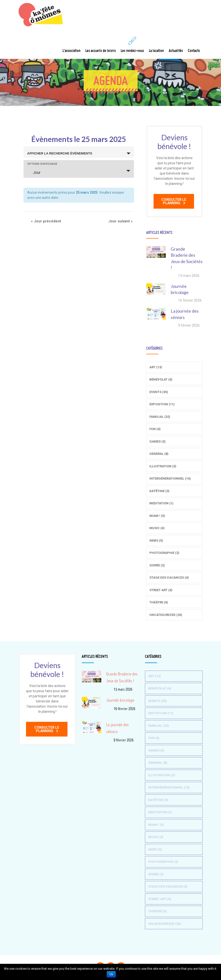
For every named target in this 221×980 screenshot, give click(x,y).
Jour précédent (46, 221)
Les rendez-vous (132, 45)
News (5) (156, 541)
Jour (34, 172)
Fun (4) (155, 429)
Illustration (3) (163, 466)
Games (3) (157, 441)
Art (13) (156, 367)
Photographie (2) (164, 553)
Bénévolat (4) (161, 379)
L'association (71, 45)
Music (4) (157, 528)
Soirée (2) (157, 565)
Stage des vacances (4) (169, 578)
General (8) (159, 454)
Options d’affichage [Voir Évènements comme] (42, 164)
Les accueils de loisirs (101, 45)
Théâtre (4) (159, 602)
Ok (111, 974)
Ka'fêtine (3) (159, 491)
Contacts (194, 45)
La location (156, 45)
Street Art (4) (161, 590)
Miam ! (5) (157, 516)
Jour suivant (121, 221)
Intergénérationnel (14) (170, 478)
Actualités (176, 45)
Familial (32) (160, 417)
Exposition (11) (162, 404)
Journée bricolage (120, 700)
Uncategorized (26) (166, 615)
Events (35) (159, 392)
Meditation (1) (161, 503)
